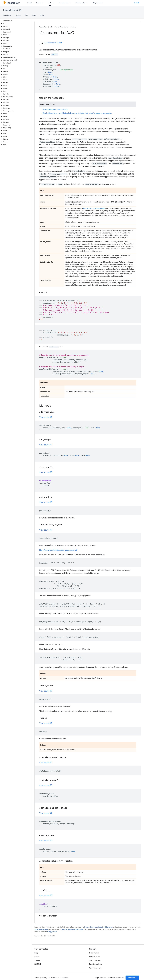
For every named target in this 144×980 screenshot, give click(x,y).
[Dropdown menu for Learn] (44, 3)
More (42, 15)
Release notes (95, 957)
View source (44, 417)
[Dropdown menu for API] (54, 3)
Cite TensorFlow (95, 968)
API (51, 27)
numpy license (52, 932)
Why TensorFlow (99, 3)
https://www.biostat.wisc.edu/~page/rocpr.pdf (58, 550)
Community (80, 3)
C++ (26, 15)
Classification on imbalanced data (55, 109)
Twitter (37, 960)
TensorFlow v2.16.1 (13, 10)
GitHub (136, 3)
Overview (7, 15)
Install (30, 3)
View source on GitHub (52, 43)
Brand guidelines (95, 964)
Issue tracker (94, 953)
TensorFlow (43, 27)
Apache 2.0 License (41, 929)
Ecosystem (63, 3)
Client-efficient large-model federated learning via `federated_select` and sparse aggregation (77, 113)
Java (34, 15)
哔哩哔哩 (38, 964)
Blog (36, 953)
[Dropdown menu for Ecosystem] (71, 3)
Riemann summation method (94, 208)
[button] (15, 24)
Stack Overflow (95, 960)
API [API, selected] (50, 3)
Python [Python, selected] (18, 15)
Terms (37, 978)
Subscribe (132, 978)
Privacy (44, 978)
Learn (39, 3)
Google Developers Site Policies (73, 929)
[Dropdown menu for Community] (88, 3)
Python (74, 27)
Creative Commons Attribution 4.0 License (98, 927)
